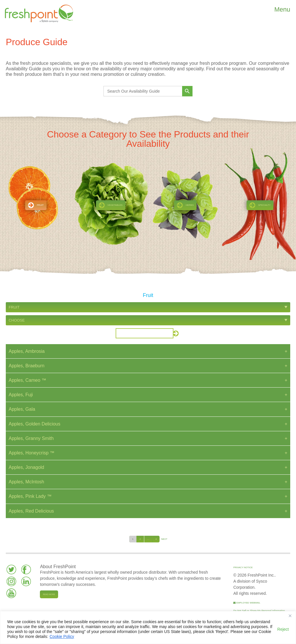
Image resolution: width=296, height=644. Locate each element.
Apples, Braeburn (27, 366)
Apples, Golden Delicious (35, 424)
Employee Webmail (247, 603)
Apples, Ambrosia (27, 351)
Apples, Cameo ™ (27, 380)
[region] (148, 628)
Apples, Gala (22, 409)
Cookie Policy (62, 636)
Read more (49, 594)
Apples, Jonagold (26, 467)
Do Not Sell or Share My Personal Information (259, 611)
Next (164, 539)
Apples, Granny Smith (31, 438)
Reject (283, 629)
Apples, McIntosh (26, 482)
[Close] (290, 616)
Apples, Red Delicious (31, 511)
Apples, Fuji (21, 395)
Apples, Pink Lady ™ (30, 496)
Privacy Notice (243, 567)
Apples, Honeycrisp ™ (32, 453)
